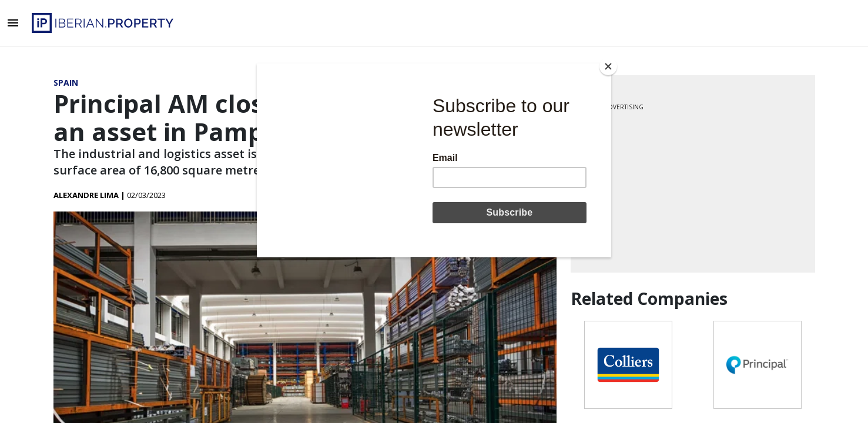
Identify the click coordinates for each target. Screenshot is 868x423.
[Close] (608, 66)
